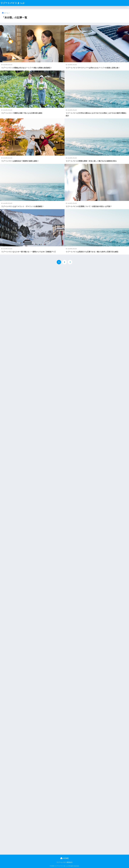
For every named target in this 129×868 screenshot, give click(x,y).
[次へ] (70, 262)
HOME (65, 858)
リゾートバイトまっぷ (13, 3)
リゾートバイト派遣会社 (65, 862)
